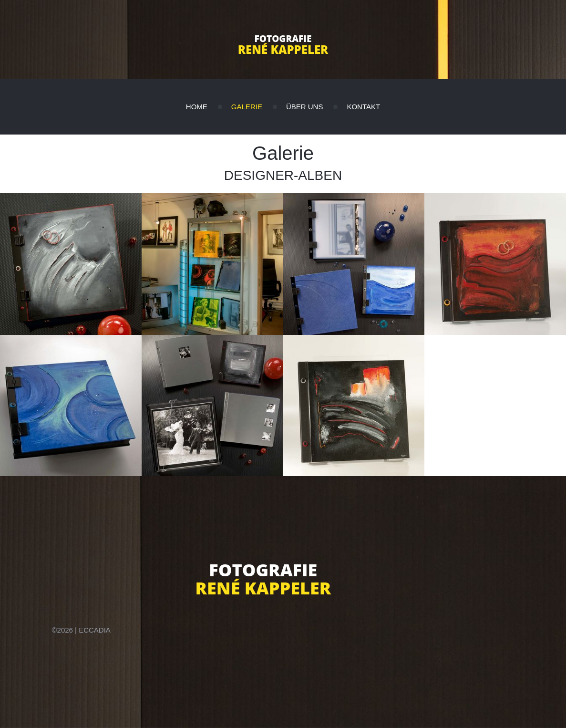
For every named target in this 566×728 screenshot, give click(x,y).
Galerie (247, 107)
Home (197, 107)
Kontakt (363, 107)
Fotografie (283, 39)
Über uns (305, 107)
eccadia (95, 630)
